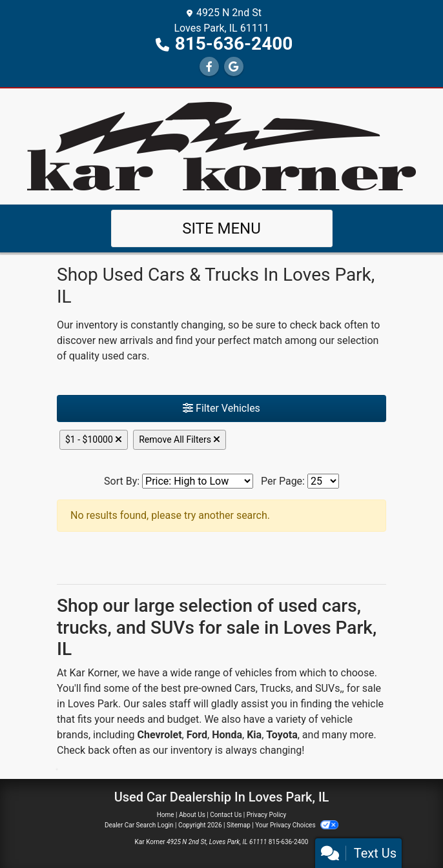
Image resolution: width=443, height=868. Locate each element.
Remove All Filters (180, 439)
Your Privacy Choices (297, 825)
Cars (245, 688)
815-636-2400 (234, 44)
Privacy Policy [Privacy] (267, 815)
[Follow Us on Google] (234, 67)
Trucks (275, 688)
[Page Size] (323, 481)
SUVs (327, 688)
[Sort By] (198, 481)
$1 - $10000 (94, 439)
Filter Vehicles (221, 408)
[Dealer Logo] (221, 146)
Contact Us (226, 815)
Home (166, 815)
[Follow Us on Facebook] (209, 67)
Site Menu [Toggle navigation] (221, 228)
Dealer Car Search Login (139, 825)
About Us (192, 815)
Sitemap (239, 825)
